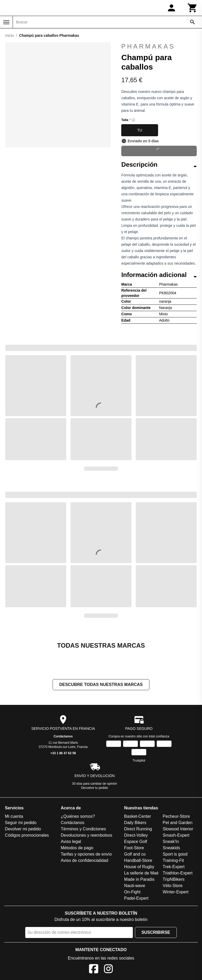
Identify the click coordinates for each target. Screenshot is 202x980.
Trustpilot (139, 761)
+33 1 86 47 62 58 (63, 753)
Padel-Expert (136, 898)
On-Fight (132, 892)
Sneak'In (171, 842)
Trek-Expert (174, 867)
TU (140, 130)
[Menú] (6, 22)
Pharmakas (148, 46)
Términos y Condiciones (83, 829)
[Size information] (133, 120)
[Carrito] (193, 8)
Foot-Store (134, 848)
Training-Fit (173, 860)
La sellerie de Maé (141, 873)
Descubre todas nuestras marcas (101, 685)
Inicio (10, 35)
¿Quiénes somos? (78, 816)
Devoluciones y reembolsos (87, 835)
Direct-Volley (136, 835)
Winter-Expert (176, 892)
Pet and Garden (178, 823)
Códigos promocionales (27, 835)
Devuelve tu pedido (95, 788)
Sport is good (175, 854)
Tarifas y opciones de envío (86, 854)
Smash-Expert (176, 835)
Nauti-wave (135, 886)
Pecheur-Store (176, 816)
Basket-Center (138, 816)
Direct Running (138, 829)
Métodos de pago (77, 848)
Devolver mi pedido (23, 829)
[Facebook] (94, 970)
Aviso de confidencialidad (84, 860)
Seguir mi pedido (21, 823)
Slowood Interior (178, 829)
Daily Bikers (135, 823)
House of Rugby (139, 867)
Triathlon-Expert (178, 873)
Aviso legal (71, 842)
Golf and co (135, 854)
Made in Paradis (139, 879)
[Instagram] (108, 970)
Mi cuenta (14, 816)
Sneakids (171, 848)
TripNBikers (174, 879)
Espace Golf (136, 842)
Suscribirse (156, 932)
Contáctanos (63, 736)
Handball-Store (138, 860)
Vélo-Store (173, 886)
